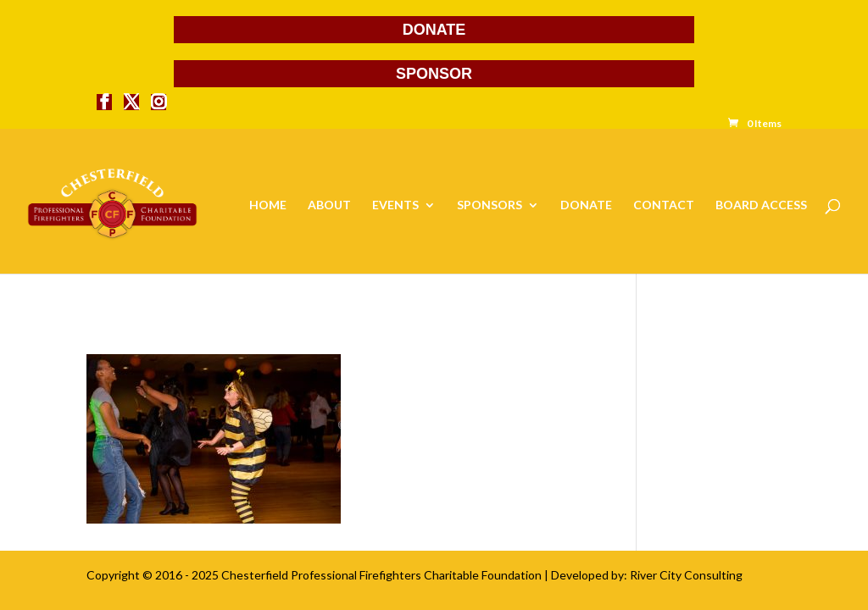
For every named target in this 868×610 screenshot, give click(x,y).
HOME (268, 205)
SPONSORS (490, 205)
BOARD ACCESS (761, 205)
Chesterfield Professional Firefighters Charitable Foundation (381, 575)
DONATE (434, 30)
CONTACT (664, 205)
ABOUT (329, 205)
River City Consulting (686, 575)
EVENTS (395, 205)
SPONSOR (434, 74)
